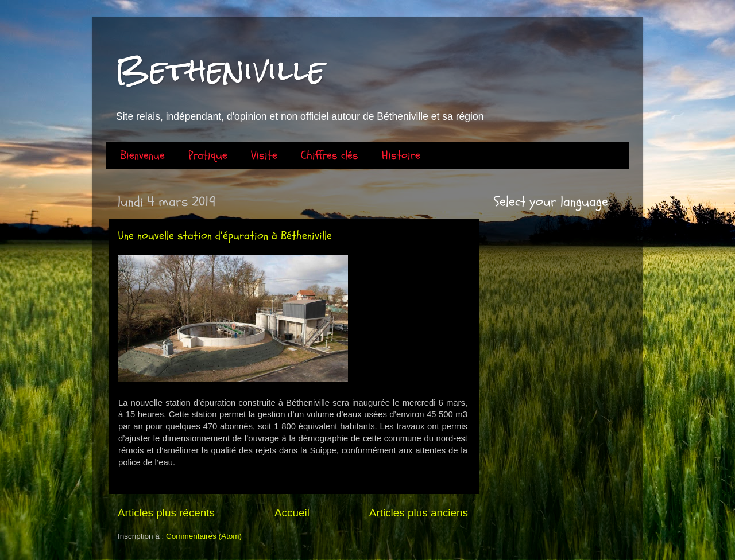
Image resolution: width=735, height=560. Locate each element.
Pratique (208, 155)
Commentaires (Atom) (204, 536)
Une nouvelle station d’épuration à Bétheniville (225, 236)
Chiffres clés (330, 155)
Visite (264, 155)
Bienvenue (143, 155)
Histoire (401, 155)
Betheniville (220, 70)
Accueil (292, 513)
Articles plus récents (166, 513)
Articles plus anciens (419, 513)
